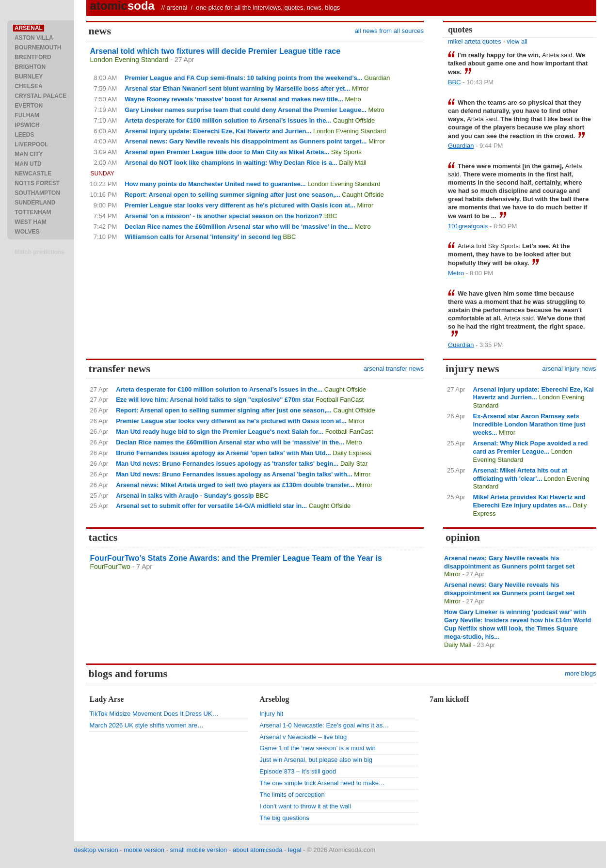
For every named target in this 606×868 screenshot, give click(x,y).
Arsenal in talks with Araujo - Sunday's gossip (185, 496)
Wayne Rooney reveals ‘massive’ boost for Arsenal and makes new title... (234, 99)
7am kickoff (449, 699)
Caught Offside (354, 120)
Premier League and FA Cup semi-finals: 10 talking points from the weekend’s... (243, 78)
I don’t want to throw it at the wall (305, 806)
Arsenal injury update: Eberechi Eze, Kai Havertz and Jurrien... (218, 131)
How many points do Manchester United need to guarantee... (215, 184)
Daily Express (352, 453)
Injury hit (271, 714)
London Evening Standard (129, 60)
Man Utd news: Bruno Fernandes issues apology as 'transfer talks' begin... (227, 464)
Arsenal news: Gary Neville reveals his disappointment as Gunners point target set (509, 562)
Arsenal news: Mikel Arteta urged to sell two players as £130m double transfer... (235, 485)
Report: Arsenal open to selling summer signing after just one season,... (232, 195)
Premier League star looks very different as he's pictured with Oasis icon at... (240, 205)
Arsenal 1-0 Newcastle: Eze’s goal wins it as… (324, 725)
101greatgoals (468, 226)
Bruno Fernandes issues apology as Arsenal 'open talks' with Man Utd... (223, 453)
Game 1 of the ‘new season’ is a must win (317, 748)
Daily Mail (352, 163)
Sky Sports (346, 152)
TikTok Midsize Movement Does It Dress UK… (154, 714)
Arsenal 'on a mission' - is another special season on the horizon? (223, 216)
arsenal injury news (569, 369)
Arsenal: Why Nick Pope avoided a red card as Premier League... (531, 447)
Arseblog (274, 699)
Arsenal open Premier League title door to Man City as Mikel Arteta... (227, 152)
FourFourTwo (110, 567)
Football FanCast (340, 400)
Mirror (360, 88)
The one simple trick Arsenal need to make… (322, 783)
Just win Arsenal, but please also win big (316, 760)
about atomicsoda (258, 850)
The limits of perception (292, 795)
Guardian (377, 78)
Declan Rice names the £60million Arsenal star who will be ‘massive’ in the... (239, 227)
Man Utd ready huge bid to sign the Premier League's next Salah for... (220, 432)
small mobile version (199, 850)
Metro (353, 99)
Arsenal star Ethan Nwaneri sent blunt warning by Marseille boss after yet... (237, 88)
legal (295, 850)
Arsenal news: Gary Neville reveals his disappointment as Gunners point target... (246, 141)
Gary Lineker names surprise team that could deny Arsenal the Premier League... (246, 110)
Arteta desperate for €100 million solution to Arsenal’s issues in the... (228, 120)
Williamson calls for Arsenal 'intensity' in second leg (203, 237)
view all (517, 41)
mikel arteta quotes (475, 41)
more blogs (580, 673)
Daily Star (354, 464)
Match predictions (40, 252)
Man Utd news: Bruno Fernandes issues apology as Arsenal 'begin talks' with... (234, 474)
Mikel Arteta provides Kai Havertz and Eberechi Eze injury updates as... (529, 501)
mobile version (144, 850)
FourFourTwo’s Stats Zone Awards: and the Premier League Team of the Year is (236, 558)
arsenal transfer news (394, 369)
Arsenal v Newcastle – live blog (303, 737)
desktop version (96, 850)
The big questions (284, 818)
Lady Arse (107, 699)
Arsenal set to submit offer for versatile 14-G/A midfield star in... (211, 506)
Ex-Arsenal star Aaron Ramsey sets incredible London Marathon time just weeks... (529, 424)
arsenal (177, 8)
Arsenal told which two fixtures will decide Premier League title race (215, 51)
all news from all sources (389, 31)
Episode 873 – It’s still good (298, 771)
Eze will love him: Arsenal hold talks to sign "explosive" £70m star (215, 400)
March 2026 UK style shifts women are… (147, 725)
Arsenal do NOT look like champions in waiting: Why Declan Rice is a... (231, 163)
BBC (331, 216)
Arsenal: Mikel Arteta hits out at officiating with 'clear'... (520, 474)
